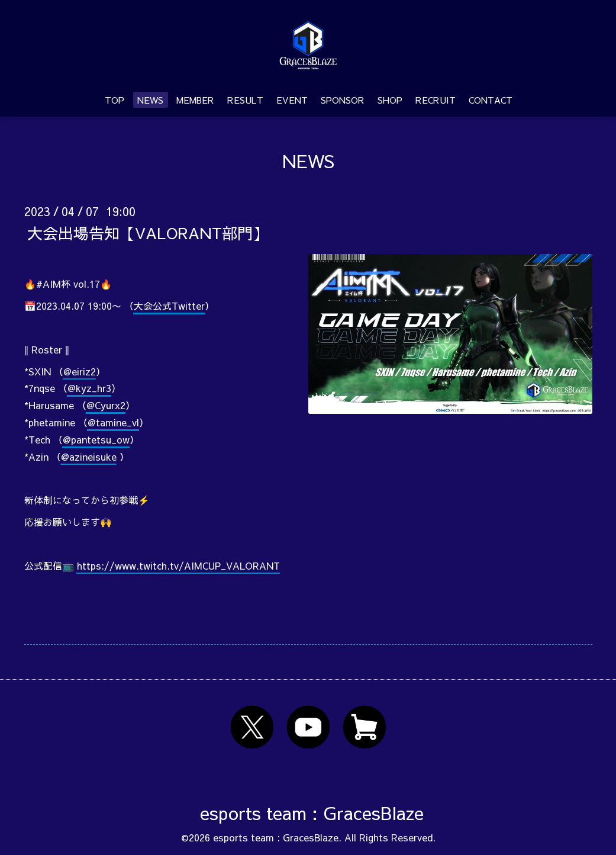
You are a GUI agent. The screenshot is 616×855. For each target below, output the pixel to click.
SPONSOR (343, 100)
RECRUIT (436, 100)
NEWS (150, 100)
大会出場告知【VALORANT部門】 (148, 232)
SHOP (390, 100)
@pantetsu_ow (96, 439)
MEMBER (195, 100)
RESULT (245, 100)
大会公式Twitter (169, 306)
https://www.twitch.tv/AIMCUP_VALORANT (178, 565)
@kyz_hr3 (89, 388)
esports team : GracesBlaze (312, 813)
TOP (115, 100)
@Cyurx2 (106, 405)
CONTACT (491, 100)
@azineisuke (89, 457)
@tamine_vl (113, 422)
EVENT (292, 100)
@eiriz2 (80, 371)
